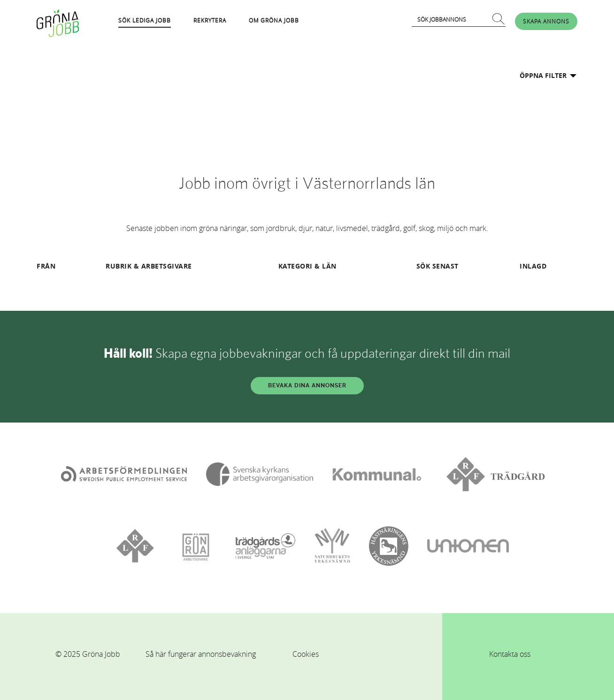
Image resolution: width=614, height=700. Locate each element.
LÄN (329, 266)
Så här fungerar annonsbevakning (201, 654)
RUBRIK (119, 266)
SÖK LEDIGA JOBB (145, 20)
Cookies (306, 654)
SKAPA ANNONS (546, 21)
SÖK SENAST (437, 266)
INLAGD (533, 266)
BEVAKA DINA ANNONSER (307, 385)
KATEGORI (295, 266)
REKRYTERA (210, 20)
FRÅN (46, 266)
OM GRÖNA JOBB (274, 20)
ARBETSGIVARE (167, 266)
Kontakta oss (510, 654)
